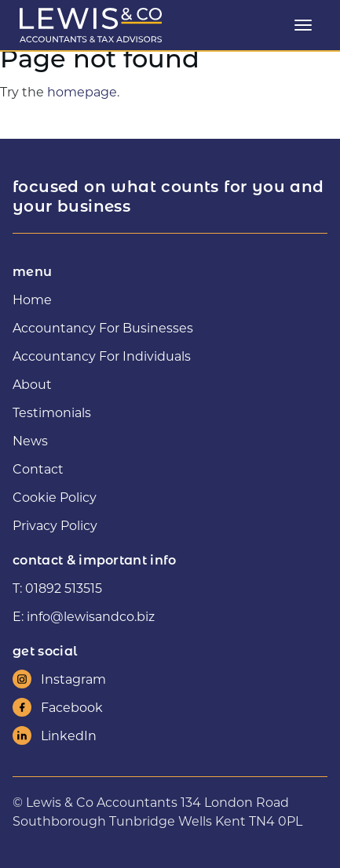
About (32, 384)
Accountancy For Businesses (103, 327)
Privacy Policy (55, 525)
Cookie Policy (55, 497)
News (30, 440)
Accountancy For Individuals (102, 356)
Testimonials (52, 412)
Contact (38, 469)
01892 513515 (64, 588)
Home (32, 299)
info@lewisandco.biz (91, 616)
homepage (82, 91)
